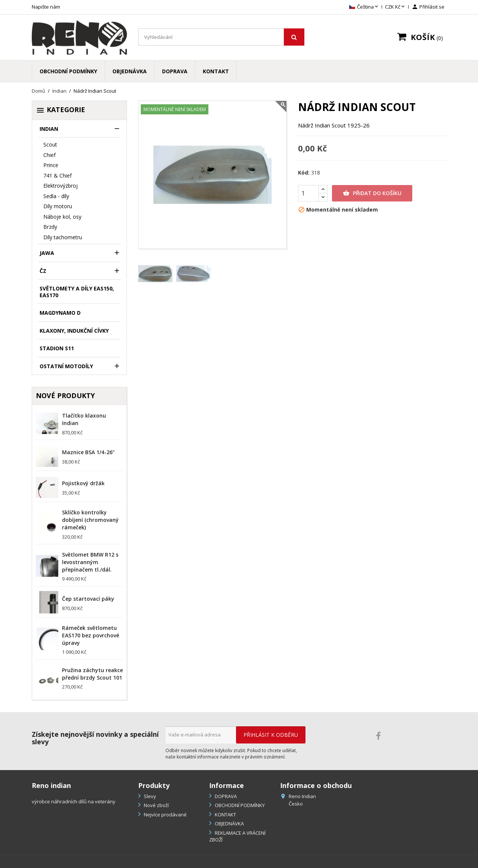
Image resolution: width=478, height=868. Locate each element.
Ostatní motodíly (66, 366)
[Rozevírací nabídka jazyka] (364, 7)
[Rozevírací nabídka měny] (395, 7)
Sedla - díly (56, 196)
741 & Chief (58, 176)
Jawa (47, 253)
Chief (49, 155)
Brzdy (50, 227)
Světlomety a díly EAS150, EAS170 (77, 292)
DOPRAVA (175, 71)
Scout (50, 144)
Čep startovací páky (88, 599)
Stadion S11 (57, 348)
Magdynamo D (60, 313)
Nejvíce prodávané (165, 815)
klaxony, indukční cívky (74, 331)
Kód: (304, 173)
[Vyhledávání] (221, 37)
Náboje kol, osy (62, 217)
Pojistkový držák (83, 483)
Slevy (149, 796)
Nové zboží (156, 805)
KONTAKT (216, 71)
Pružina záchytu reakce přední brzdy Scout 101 (92, 674)
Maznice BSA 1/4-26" (88, 452)
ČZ (43, 271)
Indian (49, 129)
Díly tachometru (63, 237)
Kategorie (60, 110)
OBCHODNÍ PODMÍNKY (68, 71)
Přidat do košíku (372, 193)
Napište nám (46, 7)
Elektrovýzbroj (60, 186)
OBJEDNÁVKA (130, 71)
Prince (51, 165)
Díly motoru (58, 206)
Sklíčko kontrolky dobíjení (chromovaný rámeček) (90, 520)
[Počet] (308, 193)
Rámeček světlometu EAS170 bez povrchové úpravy (91, 635)
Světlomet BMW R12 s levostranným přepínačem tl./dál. (90, 562)
